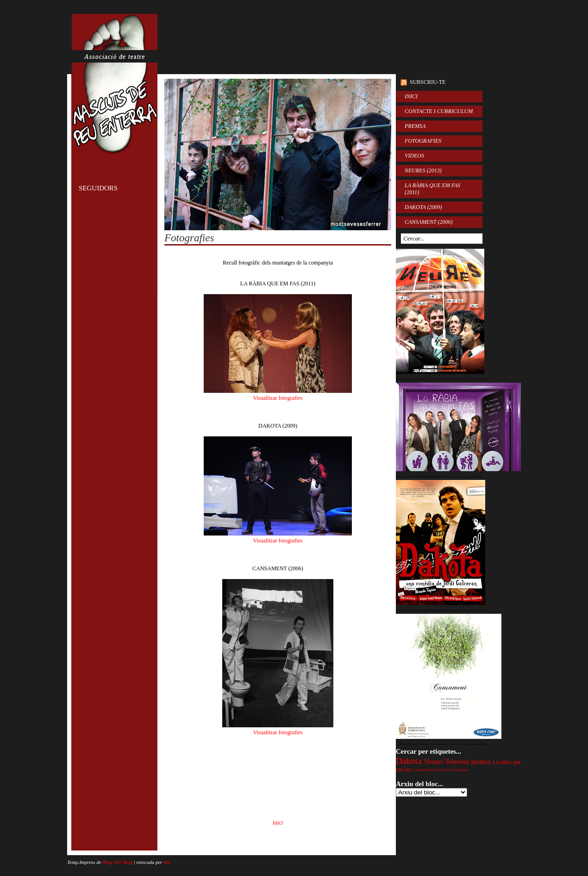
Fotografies (189, 238)
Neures (434, 762)
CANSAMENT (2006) (428, 222)
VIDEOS (414, 156)
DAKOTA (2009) (423, 207)
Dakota (409, 761)
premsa (481, 762)
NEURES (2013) (423, 170)
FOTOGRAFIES (423, 141)
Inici (278, 823)
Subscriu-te (428, 82)
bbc (167, 862)
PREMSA (415, 126)
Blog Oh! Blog (118, 862)
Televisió (457, 762)
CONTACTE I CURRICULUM (439, 111)
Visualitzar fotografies (278, 398)
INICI (411, 96)
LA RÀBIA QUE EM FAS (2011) (432, 189)
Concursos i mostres (451, 770)
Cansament (422, 770)
